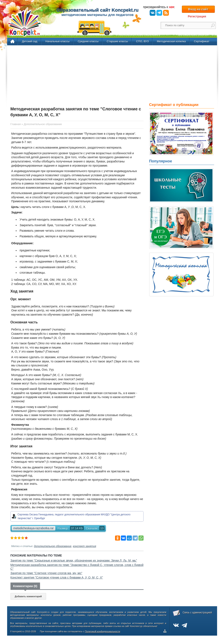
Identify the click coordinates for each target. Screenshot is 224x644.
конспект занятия (85, 546)
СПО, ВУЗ (142, 41)
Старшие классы (117, 41)
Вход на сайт (198, 9)
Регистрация (197, 16)
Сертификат (202, 41)
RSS (166, 13)
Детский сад (30, 41)
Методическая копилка (171, 41)
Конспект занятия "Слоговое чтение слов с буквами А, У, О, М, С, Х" (57, 577)
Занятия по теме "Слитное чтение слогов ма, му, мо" (46, 573)
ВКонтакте (153, 13)
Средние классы (88, 41)
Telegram (159, 13)
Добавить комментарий (28, 596)
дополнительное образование (53, 546)
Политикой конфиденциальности (102, 631)
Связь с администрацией (197, 613)
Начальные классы (58, 41)
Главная (13, 42)
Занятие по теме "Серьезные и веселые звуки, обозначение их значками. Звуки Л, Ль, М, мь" (74, 560)
